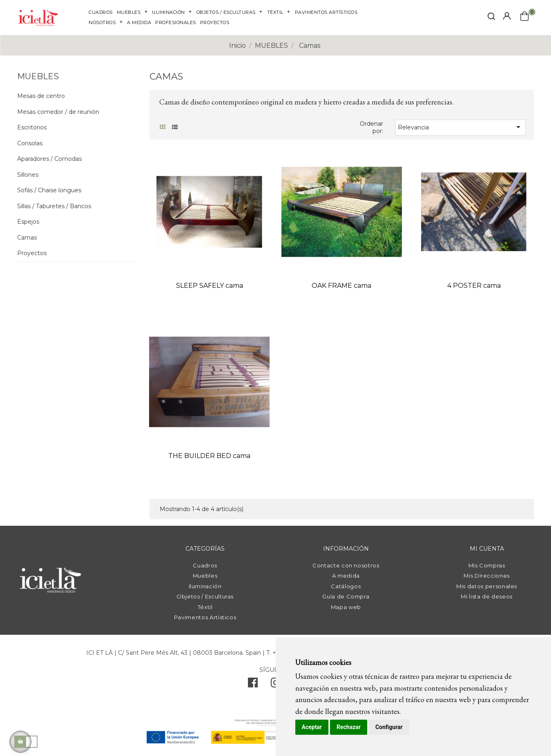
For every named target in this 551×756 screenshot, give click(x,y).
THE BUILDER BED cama (209, 456)
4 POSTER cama (474, 286)
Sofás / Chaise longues (49, 190)
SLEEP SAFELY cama (210, 286)
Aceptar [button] (312, 727)
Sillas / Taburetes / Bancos (54, 206)
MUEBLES (38, 76)
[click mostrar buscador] (491, 18)
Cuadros (205, 565)
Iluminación (205, 586)
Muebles (205, 576)
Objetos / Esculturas (205, 596)
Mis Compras (487, 565)
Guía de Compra (346, 596)
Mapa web (346, 607)
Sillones (28, 175)
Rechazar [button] (349, 727)
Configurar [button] (389, 727)
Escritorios (32, 128)
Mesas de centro (41, 96)
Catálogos (346, 586)
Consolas (30, 143)
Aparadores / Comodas (49, 159)
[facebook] (253, 685)
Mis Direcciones (487, 576)
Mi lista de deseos (487, 596)
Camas (27, 238)
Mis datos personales (487, 586)
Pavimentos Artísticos (205, 617)
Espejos (28, 222)
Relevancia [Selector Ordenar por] (461, 127)
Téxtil (205, 607)
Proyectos (32, 253)
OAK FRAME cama (341, 286)
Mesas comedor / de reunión (58, 112)
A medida (346, 576)
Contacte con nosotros (346, 565)
